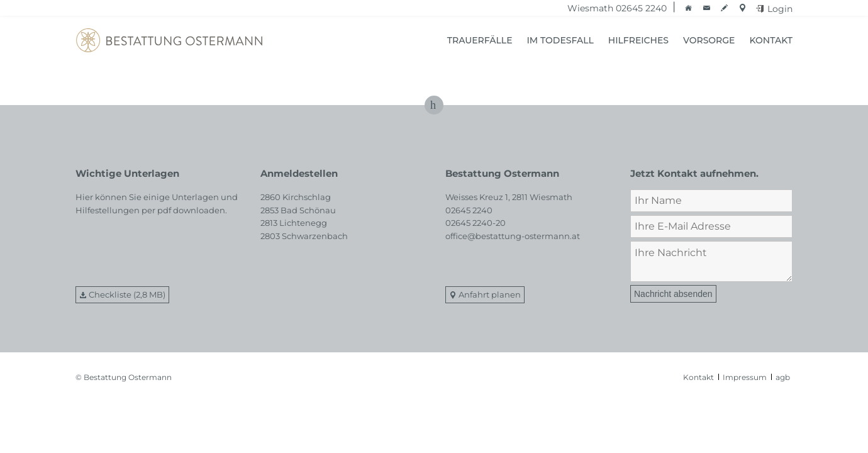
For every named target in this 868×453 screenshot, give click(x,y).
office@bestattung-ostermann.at (513, 236)
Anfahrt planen (490, 294)
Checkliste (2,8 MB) (127, 294)
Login (780, 9)
